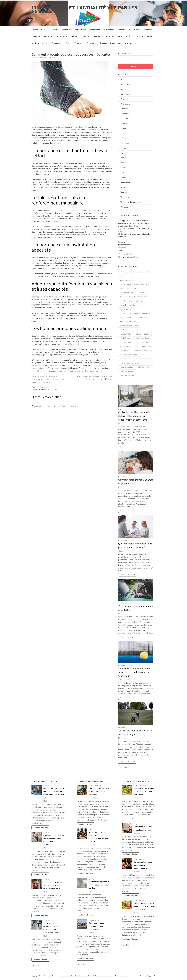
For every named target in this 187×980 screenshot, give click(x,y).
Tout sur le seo (125, 976)
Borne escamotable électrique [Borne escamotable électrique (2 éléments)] (131, 280)
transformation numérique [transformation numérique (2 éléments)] (129, 363)
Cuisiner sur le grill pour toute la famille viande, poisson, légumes (143, 865)
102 (124, 768)
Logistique (108, 36)
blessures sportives (51, 390)
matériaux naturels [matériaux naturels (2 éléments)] (143, 330)
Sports (45, 43)
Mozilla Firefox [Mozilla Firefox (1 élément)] (125, 338)
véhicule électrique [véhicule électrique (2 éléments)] (127, 375)
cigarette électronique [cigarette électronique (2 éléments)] (128, 288)
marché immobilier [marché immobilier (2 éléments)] (126, 330)
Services (35, 43)
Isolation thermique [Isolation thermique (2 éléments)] (127, 317)
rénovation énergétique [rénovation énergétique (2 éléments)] (129, 346)
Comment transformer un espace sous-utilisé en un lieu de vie (99, 885)
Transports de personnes (111, 43)
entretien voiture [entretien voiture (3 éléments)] (126, 301)
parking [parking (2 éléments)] (136, 338)
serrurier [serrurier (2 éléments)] (138, 351)
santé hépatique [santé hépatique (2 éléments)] (126, 351)
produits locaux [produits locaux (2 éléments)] (125, 342)
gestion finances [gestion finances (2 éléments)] (126, 309)
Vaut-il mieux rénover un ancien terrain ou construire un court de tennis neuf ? (135, 672)
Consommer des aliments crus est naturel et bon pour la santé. (144, 792)
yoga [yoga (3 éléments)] (139, 375)
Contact (45, 30)
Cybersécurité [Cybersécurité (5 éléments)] (142, 293)
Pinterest (122, 248)
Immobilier (36, 36)
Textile (69, 43)
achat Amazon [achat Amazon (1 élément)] (125, 272)
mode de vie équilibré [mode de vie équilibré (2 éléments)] (142, 334)
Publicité (139, 36)
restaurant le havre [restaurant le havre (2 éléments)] (141, 342)
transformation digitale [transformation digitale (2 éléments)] (143, 359)
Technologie (57, 43)
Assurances (95, 30)
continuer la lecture (85, 824)
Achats (55, 30)
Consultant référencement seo (81, 976)
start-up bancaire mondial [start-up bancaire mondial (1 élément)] (129, 355)
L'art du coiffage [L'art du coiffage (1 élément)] (143, 317)
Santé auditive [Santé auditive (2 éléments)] (146, 346)
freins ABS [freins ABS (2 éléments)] (123, 305)
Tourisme (79, 43)
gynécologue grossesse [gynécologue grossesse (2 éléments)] (129, 313)
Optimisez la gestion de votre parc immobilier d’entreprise (98, 926)
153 (38, 965)
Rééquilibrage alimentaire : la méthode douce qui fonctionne (99, 792)
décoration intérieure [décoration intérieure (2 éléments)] (142, 297)
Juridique (85, 36)
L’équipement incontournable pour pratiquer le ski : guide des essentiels (48, 379)
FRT (154, 976)
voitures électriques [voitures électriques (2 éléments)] (127, 367)
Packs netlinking (98, 976)
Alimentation (81, 30)
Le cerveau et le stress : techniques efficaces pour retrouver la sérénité (54, 885)
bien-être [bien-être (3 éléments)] (123, 276)
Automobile (109, 30)
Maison (129, 36)
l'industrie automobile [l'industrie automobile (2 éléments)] (128, 322)
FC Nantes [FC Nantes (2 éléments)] (139, 301)
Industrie (48, 36)
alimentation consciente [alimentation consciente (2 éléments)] (142, 272)
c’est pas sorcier (125, 254)
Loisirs (119, 36)
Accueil (35, 30)
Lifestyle (96, 36)
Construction (135, 30)
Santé (149, 36)
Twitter (121, 251)
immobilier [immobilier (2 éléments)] (144, 313)
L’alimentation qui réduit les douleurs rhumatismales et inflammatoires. (144, 906)
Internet (74, 36)
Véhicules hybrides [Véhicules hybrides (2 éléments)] (144, 367)
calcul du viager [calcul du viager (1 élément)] (125, 284)
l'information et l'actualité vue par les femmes (84, 10)
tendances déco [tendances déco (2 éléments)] (126, 359)
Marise (41, 57)
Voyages (129, 43)
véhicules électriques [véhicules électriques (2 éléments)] (127, 371)
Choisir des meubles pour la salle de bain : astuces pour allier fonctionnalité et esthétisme (134, 416)
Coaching (122, 30)
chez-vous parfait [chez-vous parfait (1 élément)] (141, 284)
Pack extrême (65, 976)
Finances (148, 30)
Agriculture (66, 30)
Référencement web (112, 976)
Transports (91, 43)
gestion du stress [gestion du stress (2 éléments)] (137, 305)
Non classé (125, 158)
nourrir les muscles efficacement (66, 344)
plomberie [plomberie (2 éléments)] (145, 338)
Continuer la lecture (127, 447)
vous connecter (48, 406)
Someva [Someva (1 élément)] (147, 351)
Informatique (61, 36)
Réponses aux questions (128, 257)
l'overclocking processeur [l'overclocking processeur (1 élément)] (129, 326)
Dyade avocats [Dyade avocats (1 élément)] (125, 297)
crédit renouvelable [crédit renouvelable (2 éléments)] (127, 293)
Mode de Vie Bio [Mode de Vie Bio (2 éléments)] (126, 334)
